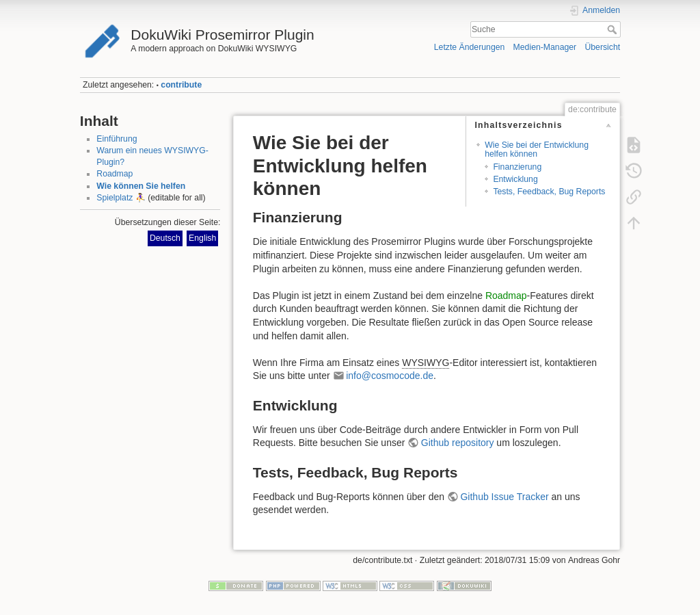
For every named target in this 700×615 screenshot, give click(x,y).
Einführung (117, 139)
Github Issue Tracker (504, 497)
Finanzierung (517, 167)
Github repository (458, 443)
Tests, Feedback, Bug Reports (549, 192)
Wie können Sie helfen (141, 186)
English (202, 238)
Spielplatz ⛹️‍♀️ (121, 198)
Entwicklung (515, 179)
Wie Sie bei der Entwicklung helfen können (537, 149)
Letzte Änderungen (470, 47)
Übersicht (602, 47)
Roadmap (115, 174)
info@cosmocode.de (390, 376)
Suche (614, 29)
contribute (181, 85)
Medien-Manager (545, 47)
